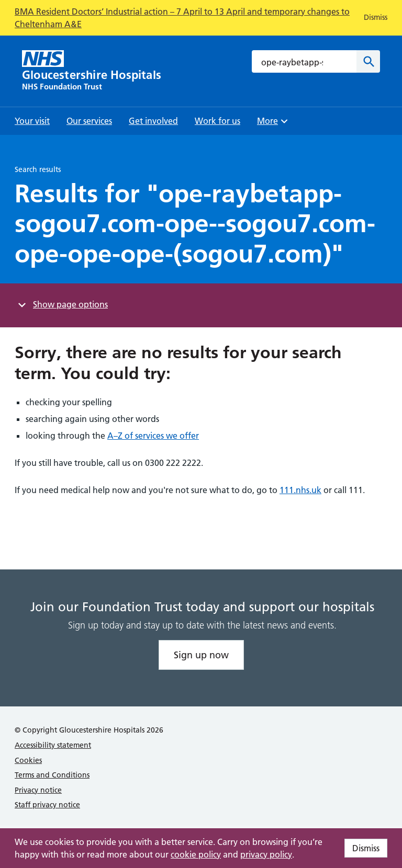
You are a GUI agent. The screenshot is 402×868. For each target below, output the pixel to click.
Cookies (28, 760)
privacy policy (266, 854)
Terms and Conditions (52, 775)
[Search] (368, 61)
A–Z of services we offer (153, 436)
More (274, 124)
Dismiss (366, 848)
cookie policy (196, 854)
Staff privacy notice (47, 805)
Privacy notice (38, 790)
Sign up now (201, 655)
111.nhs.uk (300, 490)
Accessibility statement (53, 745)
